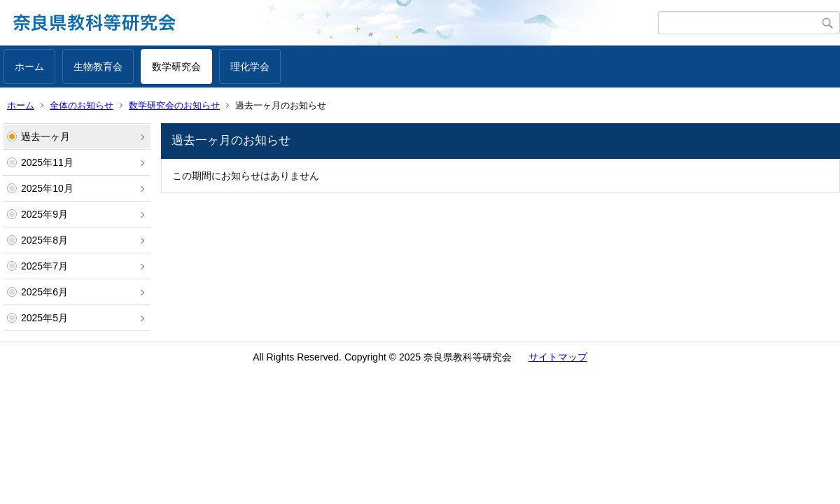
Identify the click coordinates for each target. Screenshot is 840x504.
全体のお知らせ (82, 105)
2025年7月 (44, 266)
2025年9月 (44, 214)
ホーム (29, 66)
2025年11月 (47, 162)
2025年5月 (44, 318)
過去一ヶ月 (45, 136)
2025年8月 (44, 240)
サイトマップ (558, 357)
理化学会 (250, 66)
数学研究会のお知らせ (174, 105)
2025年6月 (44, 292)
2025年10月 (47, 188)
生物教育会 (98, 66)
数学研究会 (176, 66)
